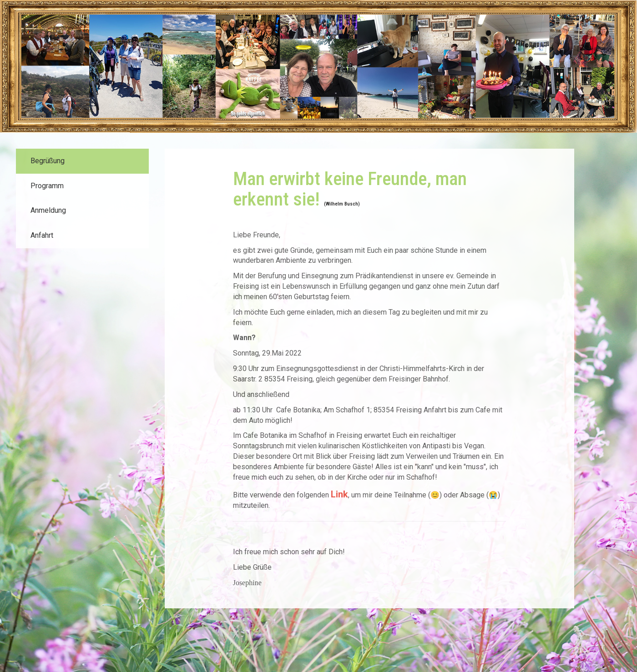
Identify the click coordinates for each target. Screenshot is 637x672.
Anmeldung (48, 210)
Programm (47, 186)
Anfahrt (42, 235)
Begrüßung (48, 161)
